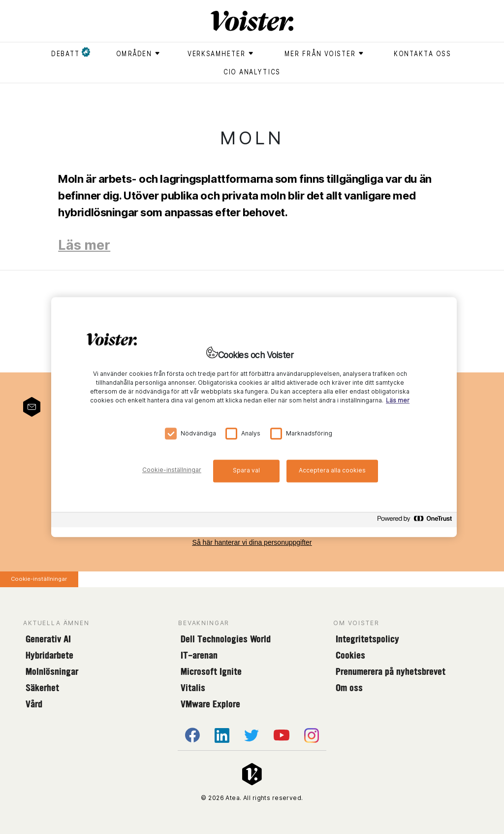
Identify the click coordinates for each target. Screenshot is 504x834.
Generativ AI (48, 639)
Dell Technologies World (226, 639)
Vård (34, 704)
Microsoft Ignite (211, 671)
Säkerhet (42, 688)
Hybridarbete (49, 655)
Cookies (350, 655)
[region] (254, 417)
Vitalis (193, 688)
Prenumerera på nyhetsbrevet (391, 671)
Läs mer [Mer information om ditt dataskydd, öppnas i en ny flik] (398, 400)
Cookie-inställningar (39, 579)
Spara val (246, 470)
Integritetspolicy (367, 639)
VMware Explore (210, 704)
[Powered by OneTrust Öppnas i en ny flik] (414, 521)
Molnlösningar (52, 671)
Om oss (349, 688)
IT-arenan (199, 655)
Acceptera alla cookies (332, 470)
